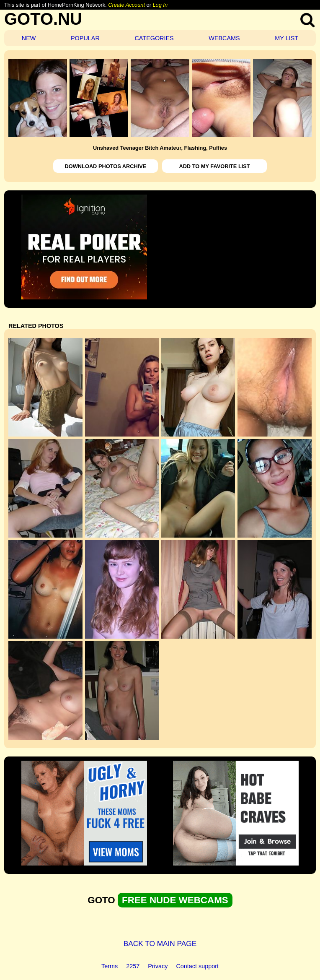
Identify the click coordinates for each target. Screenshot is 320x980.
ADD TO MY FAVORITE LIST (214, 166)
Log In (160, 5)
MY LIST (286, 38)
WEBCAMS (224, 38)
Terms (110, 966)
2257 (133, 966)
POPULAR (85, 38)
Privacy (158, 966)
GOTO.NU (43, 19)
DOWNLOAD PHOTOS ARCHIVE (106, 166)
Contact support (197, 966)
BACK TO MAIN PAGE (160, 944)
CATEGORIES (154, 38)
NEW (29, 38)
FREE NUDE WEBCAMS (175, 900)
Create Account (126, 5)
